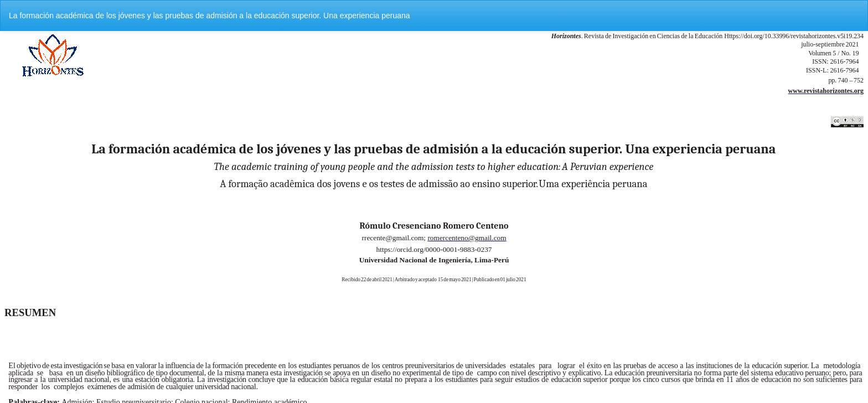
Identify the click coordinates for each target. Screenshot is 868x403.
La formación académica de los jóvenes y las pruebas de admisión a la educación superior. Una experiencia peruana (210, 15)
